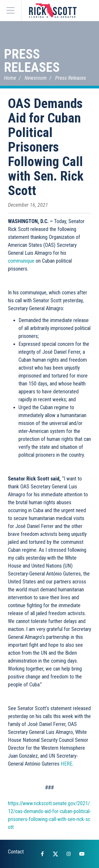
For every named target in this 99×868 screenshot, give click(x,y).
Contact (16, 852)
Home (10, 78)
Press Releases (32, 61)
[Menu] (11, 11)
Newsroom (36, 78)
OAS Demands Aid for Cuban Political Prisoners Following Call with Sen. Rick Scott (46, 147)
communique (21, 261)
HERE (67, 764)
